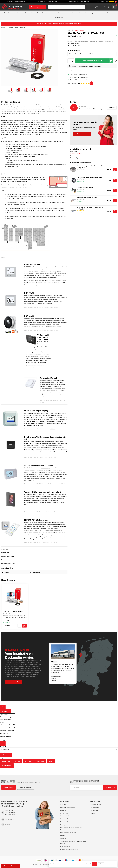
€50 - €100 (28, 761)
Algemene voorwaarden (67, 807)
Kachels (20, 13)
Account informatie (95, 804)
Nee (101, 864)
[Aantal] (19, 626)
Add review (112, 108)
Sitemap (63, 825)
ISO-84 (41, 122)
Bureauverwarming (6, 719)
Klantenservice (59, 18)
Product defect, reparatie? (68, 833)
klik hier (49, 281)
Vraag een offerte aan (11, 866)
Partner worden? (65, 847)
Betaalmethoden (65, 816)
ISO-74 (47, 122)
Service (7, 825)
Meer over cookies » (110, 864)
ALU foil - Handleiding (8, 556)
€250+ (51, 761)
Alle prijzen (6, 761)
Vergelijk (7, 626)
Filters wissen (7, 766)
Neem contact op (82, 134)
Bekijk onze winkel (26, 787)
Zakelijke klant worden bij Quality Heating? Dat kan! (73, 843)
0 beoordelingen (80, 30)
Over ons (63, 804)
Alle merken (6, 755)
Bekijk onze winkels (14, 682)
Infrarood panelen (8, 13)
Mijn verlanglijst (94, 810)
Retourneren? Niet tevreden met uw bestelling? (71, 829)
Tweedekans (62, 13)
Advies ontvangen (5, 736)
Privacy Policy (64, 813)
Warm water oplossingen (87, 13)
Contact (63, 836)
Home (3, 27)
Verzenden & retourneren (68, 819)
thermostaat (31, 283)
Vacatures (63, 839)
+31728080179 (10, 819)
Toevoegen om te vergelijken (75, 70)
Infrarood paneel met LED (8, 725)
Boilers (2, 722)
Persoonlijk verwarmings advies (70, 850)
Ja (94, 864)
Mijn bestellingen (95, 807)
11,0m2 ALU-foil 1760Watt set (16, 27)
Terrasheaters (73, 13)
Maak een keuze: (74, 50)
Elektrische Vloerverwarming (46, 13)
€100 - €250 (40, 761)
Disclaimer (63, 810)
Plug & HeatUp (29, 13)
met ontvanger (45, 468)
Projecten (110, 13)
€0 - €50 (17, 761)
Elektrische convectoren (7, 731)
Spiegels (101, 13)
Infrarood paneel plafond (7, 728)
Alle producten (94, 816)
